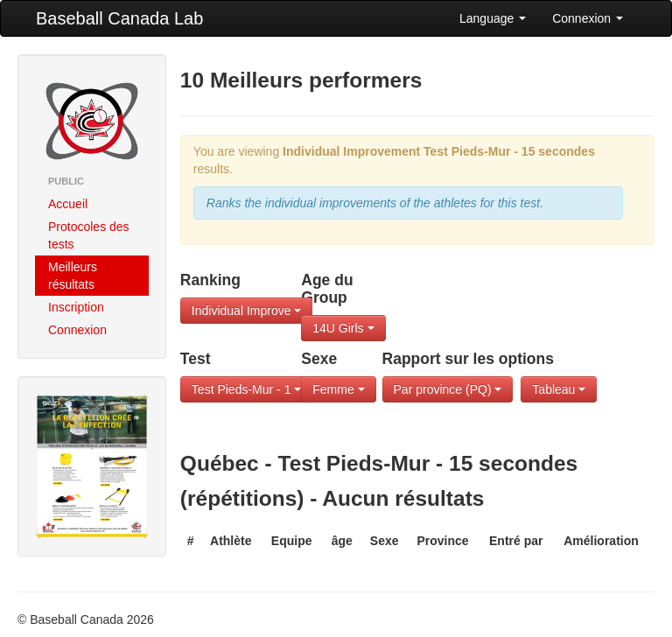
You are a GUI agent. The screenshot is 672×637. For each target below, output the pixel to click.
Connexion (588, 18)
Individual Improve (247, 311)
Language (493, 18)
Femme (338, 389)
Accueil (68, 204)
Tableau (559, 389)
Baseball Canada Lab (119, 18)
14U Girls (343, 328)
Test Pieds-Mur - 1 (246, 389)
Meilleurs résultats (73, 276)
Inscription (76, 307)
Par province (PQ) (448, 389)
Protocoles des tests (89, 235)
